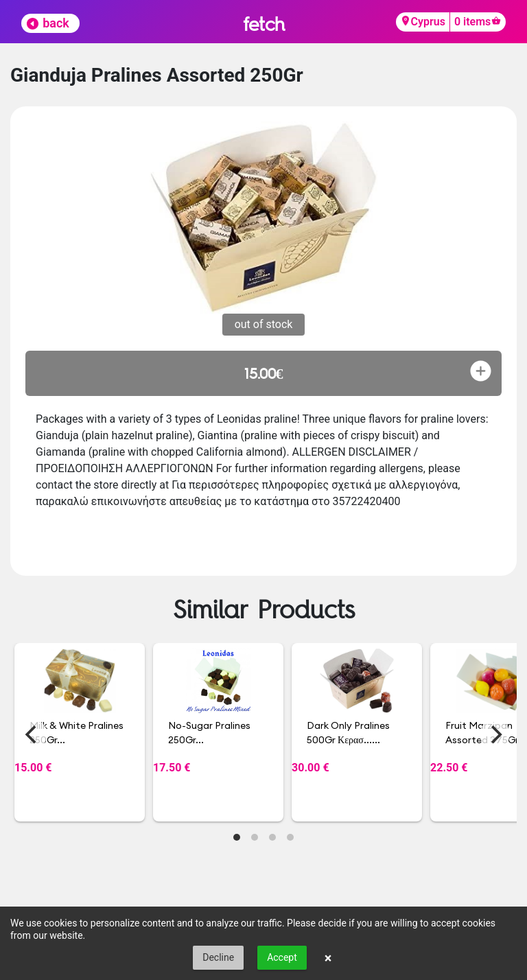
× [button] (328, 958)
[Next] (495, 734)
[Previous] (32, 734)
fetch (264, 24)
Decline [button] (218, 957)
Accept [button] (282, 957)
